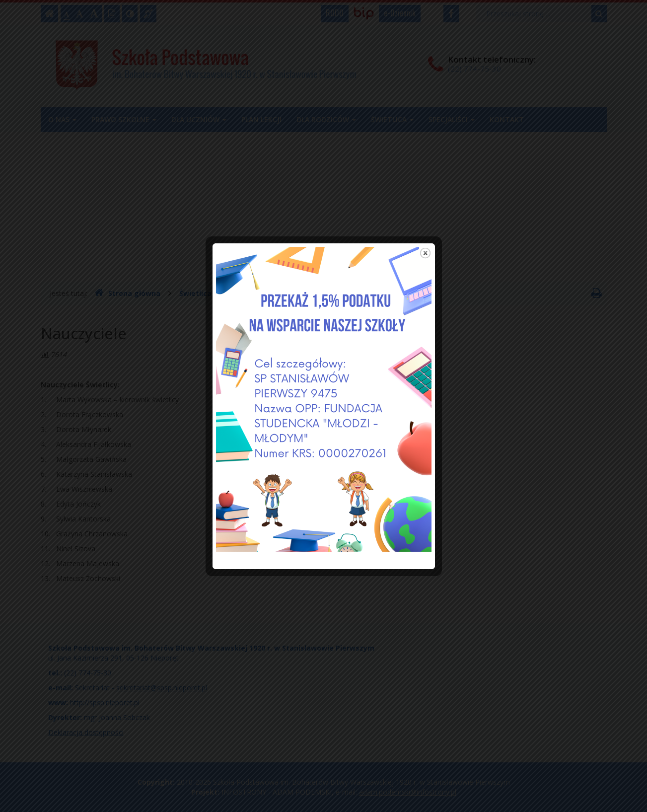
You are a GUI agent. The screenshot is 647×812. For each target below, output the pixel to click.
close (425, 237)
